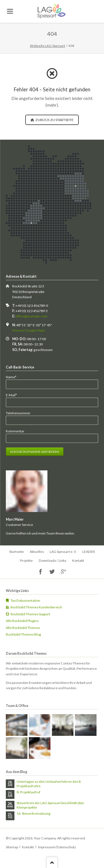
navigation (10, 11)
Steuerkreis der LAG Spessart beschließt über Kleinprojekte (50, 805)
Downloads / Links (53, 560)
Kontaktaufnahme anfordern (35, 452)
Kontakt (78, 560)
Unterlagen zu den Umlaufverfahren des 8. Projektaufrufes (49, 784)
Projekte (26, 560)
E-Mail (13, 395)
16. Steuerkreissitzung (34, 813)
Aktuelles (37, 552)
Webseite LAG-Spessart (48, 46)
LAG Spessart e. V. (63, 552)
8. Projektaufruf (28, 792)
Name (13, 377)
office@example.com (31, 316)
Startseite (17, 552)
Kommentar (15, 431)
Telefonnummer (18, 413)
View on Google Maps (29, 330)
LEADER (89, 552)
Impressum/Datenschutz (57, 847)
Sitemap (12, 847)
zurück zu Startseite (54, 120)
